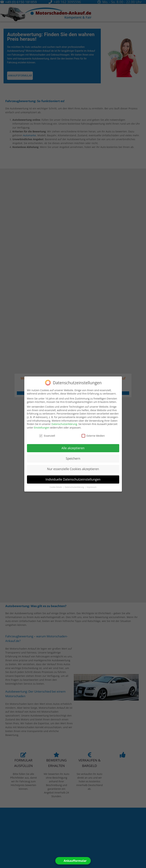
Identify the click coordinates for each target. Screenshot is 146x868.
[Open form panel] (73, 861)
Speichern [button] (73, 458)
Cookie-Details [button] (56, 487)
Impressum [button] (91, 487)
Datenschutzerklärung (64, 424)
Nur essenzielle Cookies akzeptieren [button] (73, 469)
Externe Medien (93, 435)
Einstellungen (42, 427)
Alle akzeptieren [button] (73, 448)
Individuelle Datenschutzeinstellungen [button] (73, 479)
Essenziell (47, 435)
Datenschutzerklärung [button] (75, 487)
